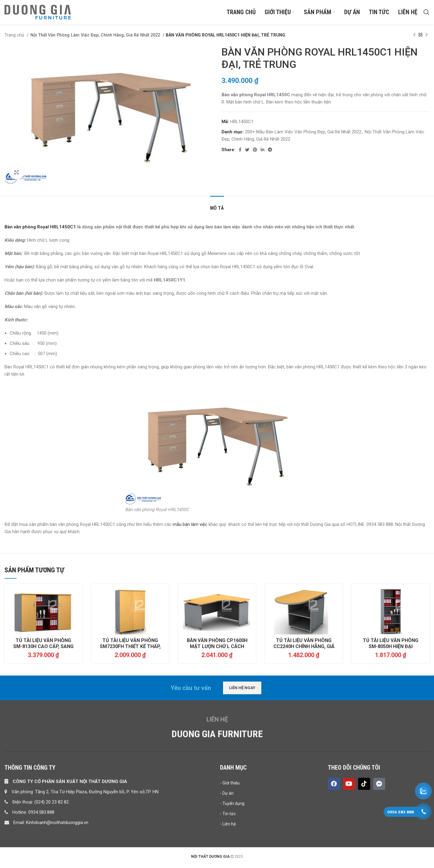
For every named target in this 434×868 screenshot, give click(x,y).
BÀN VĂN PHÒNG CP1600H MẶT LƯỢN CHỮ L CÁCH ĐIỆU (217, 650)
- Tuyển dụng (232, 856)
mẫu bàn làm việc (191, 528)
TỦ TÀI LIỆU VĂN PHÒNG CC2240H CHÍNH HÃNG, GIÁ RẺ (304, 650)
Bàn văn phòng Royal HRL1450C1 (40, 230)
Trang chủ (15, 38)
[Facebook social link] (240, 153)
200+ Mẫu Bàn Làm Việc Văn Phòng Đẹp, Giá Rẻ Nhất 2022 (303, 135)
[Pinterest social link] (255, 153)
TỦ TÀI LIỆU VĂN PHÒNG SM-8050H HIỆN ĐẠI (391, 647)
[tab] (217, 208)
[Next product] (426, 38)
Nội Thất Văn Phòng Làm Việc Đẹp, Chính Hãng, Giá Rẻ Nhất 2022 (95, 38)
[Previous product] (414, 38)
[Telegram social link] (270, 153)
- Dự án (227, 846)
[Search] (426, 14)
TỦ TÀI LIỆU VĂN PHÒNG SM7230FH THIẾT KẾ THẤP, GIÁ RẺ (130, 650)
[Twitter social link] (247, 153)
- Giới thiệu (230, 836)
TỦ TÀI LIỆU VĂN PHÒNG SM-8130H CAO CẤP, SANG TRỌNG (43, 650)
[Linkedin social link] (263, 153)
